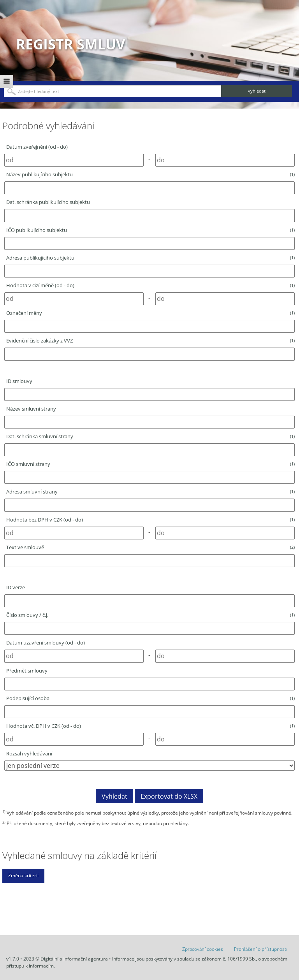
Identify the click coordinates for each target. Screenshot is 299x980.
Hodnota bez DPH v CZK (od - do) (150, 520)
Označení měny (150, 313)
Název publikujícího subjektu (150, 174)
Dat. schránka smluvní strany (150, 436)
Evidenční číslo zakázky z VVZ (150, 341)
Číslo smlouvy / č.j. (150, 615)
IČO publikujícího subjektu (150, 230)
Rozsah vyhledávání (29, 753)
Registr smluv (70, 44)
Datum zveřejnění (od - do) (37, 147)
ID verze (16, 587)
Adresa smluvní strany (150, 492)
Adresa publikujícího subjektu (150, 258)
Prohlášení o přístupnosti (261, 949)
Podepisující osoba (150, 698)
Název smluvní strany (31, 409)
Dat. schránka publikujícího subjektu (48, 202)
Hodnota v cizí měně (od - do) (150, 285)
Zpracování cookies (203, 949)
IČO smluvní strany (150, 464)
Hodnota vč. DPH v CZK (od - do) (150, 726)
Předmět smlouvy (27, 671)
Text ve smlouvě (150, 547)
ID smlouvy (19, 381)
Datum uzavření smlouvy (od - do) (46, 643)
